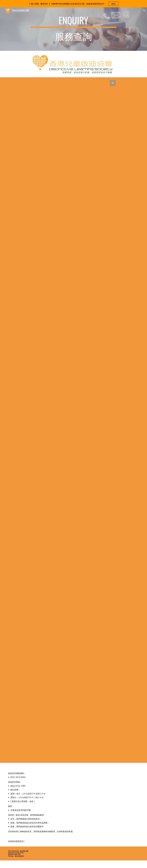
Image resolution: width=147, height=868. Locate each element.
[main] (73, 29)
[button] (144, 11)
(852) (13, 786)
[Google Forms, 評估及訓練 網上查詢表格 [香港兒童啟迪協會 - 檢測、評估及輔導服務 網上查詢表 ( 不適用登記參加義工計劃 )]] (73, 420)
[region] (73, 4)
